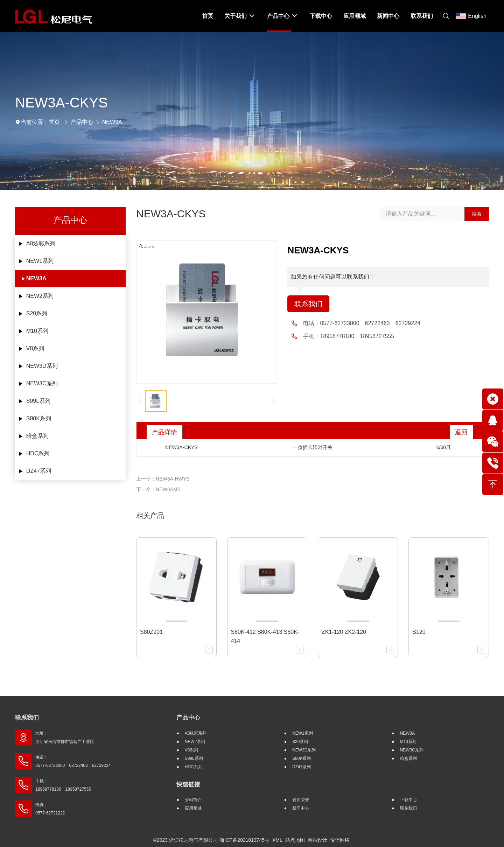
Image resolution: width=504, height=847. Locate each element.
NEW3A (112, 122)
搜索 (477, 214)
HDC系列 (38, 453)
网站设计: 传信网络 (329, 840)
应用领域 (193, 808)
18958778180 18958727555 (357, 336)
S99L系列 (38, 401)
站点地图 (295, 840)
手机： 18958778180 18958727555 (63, 785)
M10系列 (37, 331)
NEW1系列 (40, 261)
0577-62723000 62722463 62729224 (370, 323)
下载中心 (408, 800)
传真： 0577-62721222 (50, 809)
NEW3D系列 (42, 366)
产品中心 (82, 122)
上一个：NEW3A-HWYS (163, 479)
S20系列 (37, 313)
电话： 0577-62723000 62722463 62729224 (73, 761)
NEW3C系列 (42, 383)
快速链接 (188, 785)
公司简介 (193, 800)
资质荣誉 (301, 800)
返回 (461, 432)
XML (277, 840)
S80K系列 (39, 418)
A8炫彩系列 (41, 243)
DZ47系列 (39, 471)
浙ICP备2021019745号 (244, 840)
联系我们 (308, 304)
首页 (54, 122)
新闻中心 (301, 808)
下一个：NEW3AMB (158, 489)
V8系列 (35, 348)
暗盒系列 (37, 436)
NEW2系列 (40, 296)
